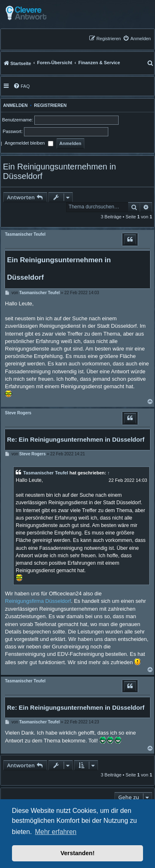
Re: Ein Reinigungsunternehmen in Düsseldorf (76, 439)
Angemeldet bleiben (29, 144)
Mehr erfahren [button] (56, 832)
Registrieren (50, 105)
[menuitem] (137, 38)
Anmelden (14, 105)
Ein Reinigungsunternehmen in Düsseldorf (60, 171)
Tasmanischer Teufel (25, 234)
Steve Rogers (18, 413)
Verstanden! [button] (77, 853)
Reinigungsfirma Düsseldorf (38, 601)
